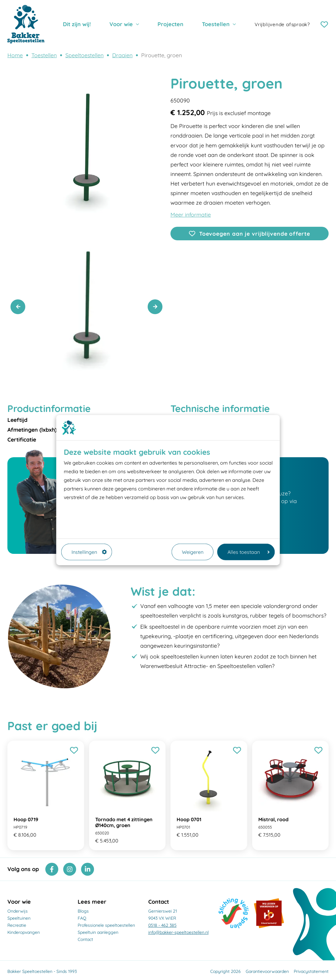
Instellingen (89, 552)
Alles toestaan (249, 552)
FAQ (82, 918)
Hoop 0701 (189, 819)
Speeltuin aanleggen (98, 932)
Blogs (83, 911)
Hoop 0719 (26, 819)
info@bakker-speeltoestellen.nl (178, 932)
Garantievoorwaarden (267, 971)
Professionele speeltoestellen (106, 925)
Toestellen (216, 24)
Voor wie (121, 24)
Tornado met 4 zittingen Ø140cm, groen (124, 822)
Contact (85, 939)
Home (15, 55)
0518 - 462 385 (162, 925)
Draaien (122, 55)
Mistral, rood (273, 819)
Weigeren (193, 552)
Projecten (170, 24)
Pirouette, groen (162, 55)
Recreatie (17, 925)
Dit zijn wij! (77, 24)
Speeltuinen (19, 918)
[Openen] (250, 215)
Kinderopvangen (24, 932)
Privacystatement (311, 971)
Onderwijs (18, 911)
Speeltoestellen (84, 55)
